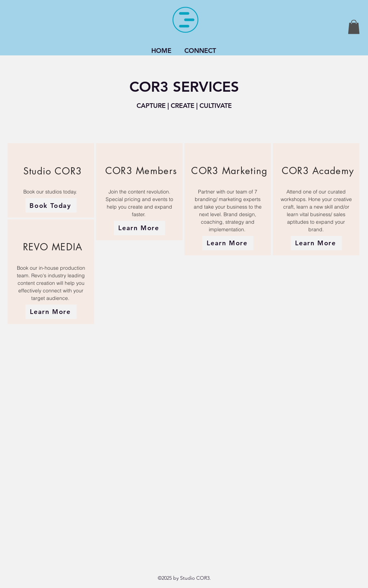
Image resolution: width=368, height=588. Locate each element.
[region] (51, 180)
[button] (354, 27)
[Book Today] (51, 205)
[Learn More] (51, 312)
